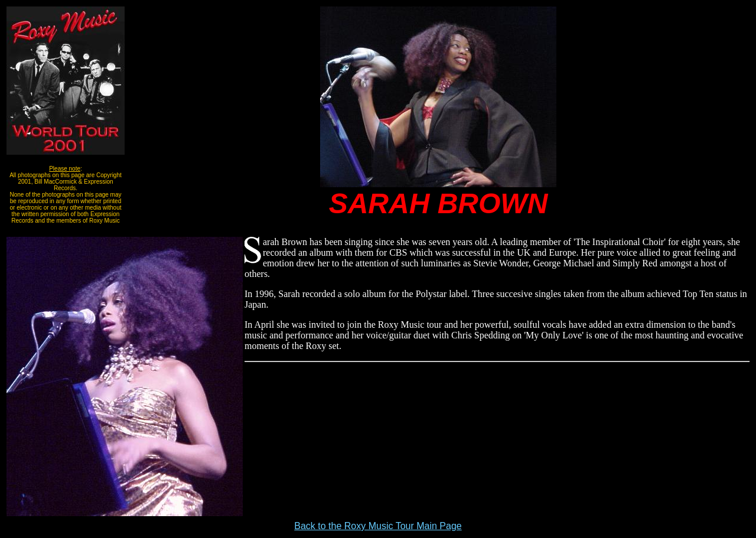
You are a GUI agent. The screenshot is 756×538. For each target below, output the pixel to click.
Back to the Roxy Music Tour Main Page (378, 526)
